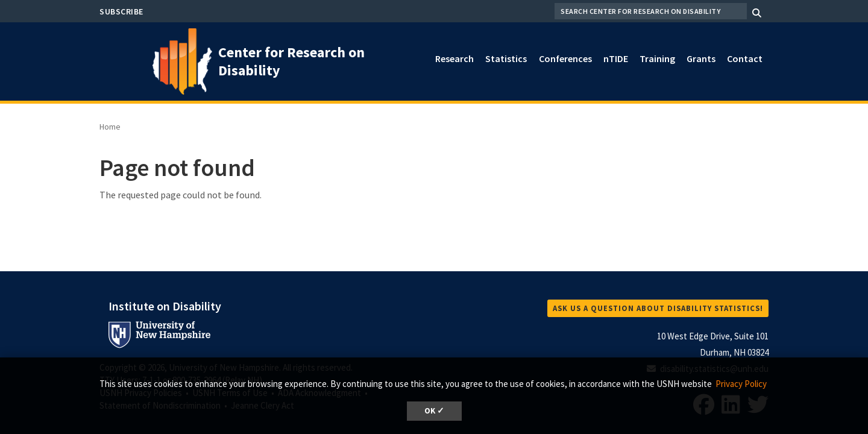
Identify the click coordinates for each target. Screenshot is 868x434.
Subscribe (121, 11)
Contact (745, 58)
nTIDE (616, 58)
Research (454, 58)
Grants (701, 58)
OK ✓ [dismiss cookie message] (434, 411)
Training (657, 58)
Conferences (565, 58)
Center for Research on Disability (291, 61)
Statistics (506, 58)
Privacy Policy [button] (741, 384)
